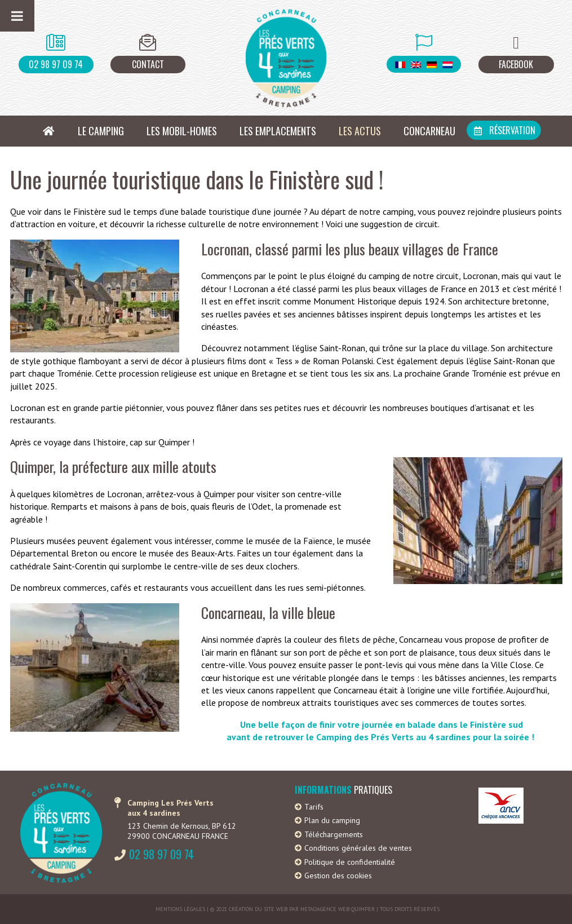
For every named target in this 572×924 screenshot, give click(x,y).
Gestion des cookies (338, 876)
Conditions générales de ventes (358, 848)
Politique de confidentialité (350, 862)
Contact (148, 64)
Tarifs (314, 807)
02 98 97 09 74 (56, 64)
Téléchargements (334, 834)
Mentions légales (180, 909)
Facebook (516, 64)
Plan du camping (332, 820)
